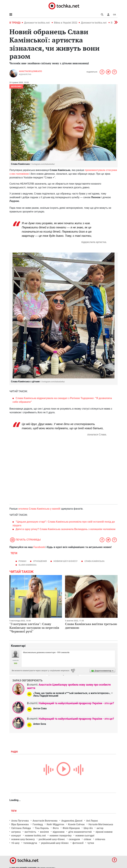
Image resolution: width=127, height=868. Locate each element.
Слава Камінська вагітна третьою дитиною (91, 626)
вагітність (30, 832)
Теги (14, 811)
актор (100, 828)
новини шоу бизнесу (23, 839)
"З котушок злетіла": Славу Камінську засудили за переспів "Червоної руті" (34, 628)
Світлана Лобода (21, 828)
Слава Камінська (94, 561)
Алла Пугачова (20, 821)
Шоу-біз (88, 828)
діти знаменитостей (80, 832)
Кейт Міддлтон (55, 824)
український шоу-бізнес (55, 843)
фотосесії (78, 843)
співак (87, 839)
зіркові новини (104, 832)
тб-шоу (15, 843)
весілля (44, 832)
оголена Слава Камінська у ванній (40, 509)
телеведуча (30, 843)
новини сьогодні (85, 836)
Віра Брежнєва (20, 824)
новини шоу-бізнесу (66, 561)
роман (22, 561)
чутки (91, 843)
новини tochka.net (35, 836)
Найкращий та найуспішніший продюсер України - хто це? (76, 703)
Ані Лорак (92, 821)
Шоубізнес (16, 86)
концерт (16, 836)
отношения (40, 561)
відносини (59, 832)
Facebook (39, 547)
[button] (108, 15)
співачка (100, 839)
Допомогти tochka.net (37, 23)
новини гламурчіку (61, 836)
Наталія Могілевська (101, 824)
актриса (16, 832)
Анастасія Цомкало (31, 71)
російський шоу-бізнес (52, 839)
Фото (56, 828)
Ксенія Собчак (76, 824)
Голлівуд (38, 824)
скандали (74, 839)
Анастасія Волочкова (45, 821)
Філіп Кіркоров (71, 828)
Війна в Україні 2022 (66, 23)
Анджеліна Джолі (72, 821)
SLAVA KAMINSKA (28, 565)
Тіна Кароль (42, 828)
